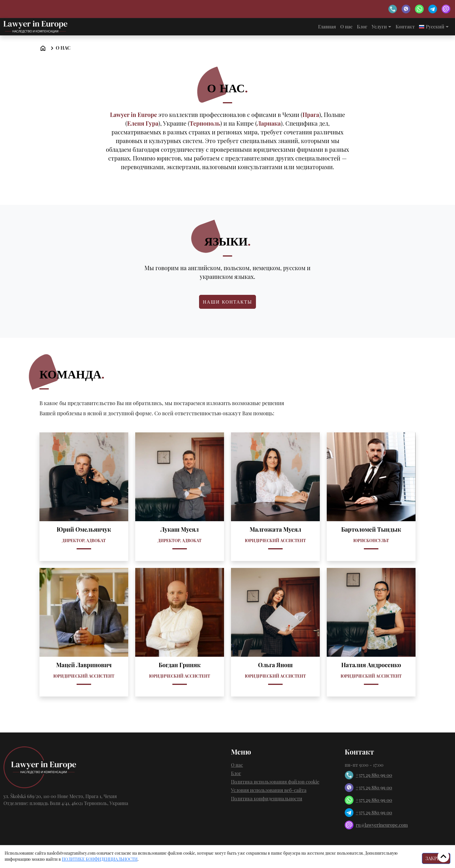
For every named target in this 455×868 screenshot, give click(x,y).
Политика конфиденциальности (267, 798)
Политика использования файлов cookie (275, 782)
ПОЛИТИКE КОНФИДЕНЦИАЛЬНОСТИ (100, 859)
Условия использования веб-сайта (269, 790)
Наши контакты (228, 302)
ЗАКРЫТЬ (436, 858)
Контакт (405, 27)
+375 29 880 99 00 (368, 775)
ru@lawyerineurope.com (376, 825)
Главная (327, 27)
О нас (346, 27)
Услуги (379, 27)
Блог (362, 27)
